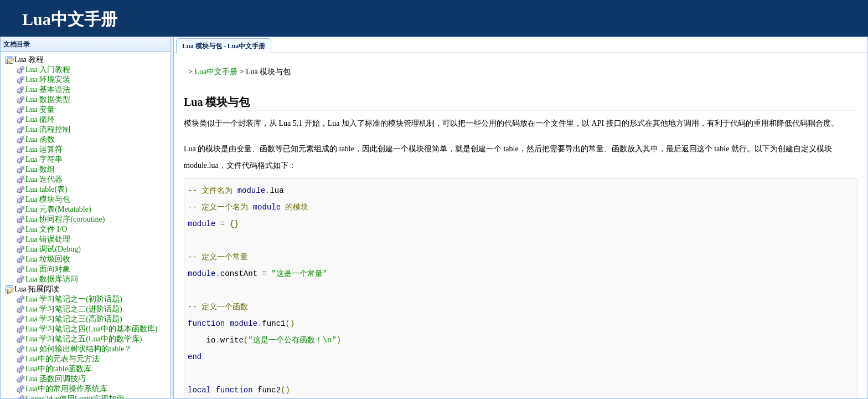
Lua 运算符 (44, 149)
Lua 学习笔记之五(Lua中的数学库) (84, 339)
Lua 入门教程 (48, 70)
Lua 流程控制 (48, 129)
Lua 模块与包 (48, 199)
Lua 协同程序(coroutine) (65, 219)
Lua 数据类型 (48, 99)
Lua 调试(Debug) (53, 249)
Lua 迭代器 (44, 179)
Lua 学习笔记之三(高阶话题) (74, 319)
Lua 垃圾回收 (48, 259)
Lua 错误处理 (48, 239)
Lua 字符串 (44, 159)
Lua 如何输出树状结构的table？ (79, 349)
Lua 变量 (40, 109)
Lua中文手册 (70, 19)
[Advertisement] (655, 25)
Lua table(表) (46, 189)
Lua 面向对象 (48, 269)
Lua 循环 (40, 119)
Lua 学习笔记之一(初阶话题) (74, 299)
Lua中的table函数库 (58, 369)
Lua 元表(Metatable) (58, 209)
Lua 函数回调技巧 (56, 379)
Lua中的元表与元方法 (63, 359)
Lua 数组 (40, 169)
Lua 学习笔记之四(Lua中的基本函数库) (91, 329)
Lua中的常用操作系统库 (66, 389)
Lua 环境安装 (48, 80)
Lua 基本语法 (48, 89)
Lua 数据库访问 (52, 279)
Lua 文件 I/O (46, 229)
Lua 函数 (40, 139)
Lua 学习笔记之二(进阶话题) (74, 309)
